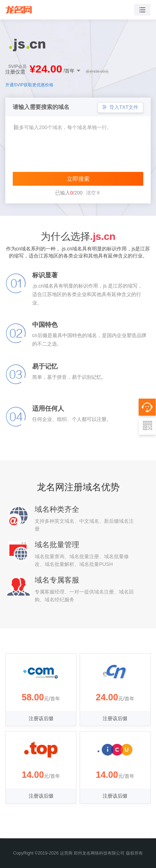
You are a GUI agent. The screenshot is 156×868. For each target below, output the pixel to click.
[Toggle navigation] (142, 10)
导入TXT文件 (120, 107)
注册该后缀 (41, 718)
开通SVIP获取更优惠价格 (29, 85)
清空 (93, 193)
